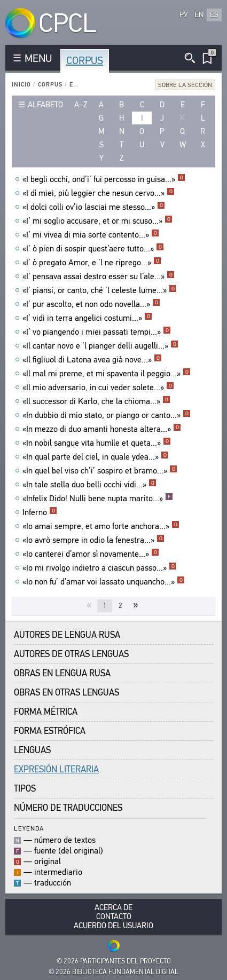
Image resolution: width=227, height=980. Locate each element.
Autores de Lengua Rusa (67, 635)
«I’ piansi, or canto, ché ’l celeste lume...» (100, 290)
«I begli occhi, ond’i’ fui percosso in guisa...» (104, 179)
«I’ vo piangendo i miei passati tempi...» (97, 332)
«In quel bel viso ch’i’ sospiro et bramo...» (100, 471)
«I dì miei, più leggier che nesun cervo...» (99, 193)
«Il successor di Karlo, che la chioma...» (96, 401)
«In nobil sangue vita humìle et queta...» (97, 443)
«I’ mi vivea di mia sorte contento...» (91, 235)
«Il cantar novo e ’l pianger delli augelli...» (100, 346)
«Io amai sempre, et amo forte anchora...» (101, 526)
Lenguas (32, 750)
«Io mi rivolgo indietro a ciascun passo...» (100, 568)
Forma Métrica (46, 712)
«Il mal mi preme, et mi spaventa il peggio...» (107, 374)
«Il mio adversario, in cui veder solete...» (98, 388)
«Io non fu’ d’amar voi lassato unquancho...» (104, 582)
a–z (81, 105)
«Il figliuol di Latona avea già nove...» (92, 360)
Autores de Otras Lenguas (71, 654)
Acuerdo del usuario (113, 926)
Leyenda (29, 828)
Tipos (25, 789)
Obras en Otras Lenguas (66, 693)
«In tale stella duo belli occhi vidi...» (89, 485)
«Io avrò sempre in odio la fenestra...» (93, 540)
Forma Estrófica (50, 731)
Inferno (40, 512)
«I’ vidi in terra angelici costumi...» (87, 318)
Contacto (114, 917)
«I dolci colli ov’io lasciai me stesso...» (94, 207)
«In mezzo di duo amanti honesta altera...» (102, 429)
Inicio (21, 85)
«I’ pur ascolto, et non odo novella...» (91, 304)
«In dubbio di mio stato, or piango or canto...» (107, 415)
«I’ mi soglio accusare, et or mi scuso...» (97, 221)
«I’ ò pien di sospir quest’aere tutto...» (93, 249)
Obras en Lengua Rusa (62, 673)
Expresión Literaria (56, 769)
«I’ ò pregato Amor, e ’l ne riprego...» (92, 263)
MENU (38, 58)
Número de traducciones (68, 808)
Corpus (85, 61)
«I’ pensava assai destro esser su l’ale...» (99, 276)
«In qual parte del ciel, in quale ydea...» (96, 457)
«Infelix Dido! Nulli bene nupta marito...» (98, 499)
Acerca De (113, 908)
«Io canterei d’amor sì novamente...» (91, 554)
